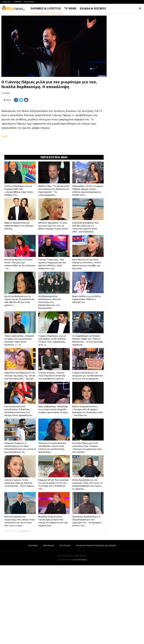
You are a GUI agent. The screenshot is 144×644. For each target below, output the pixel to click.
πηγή (4, 176)
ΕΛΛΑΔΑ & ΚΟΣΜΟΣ (93, 8)
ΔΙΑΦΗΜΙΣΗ (18, 2)
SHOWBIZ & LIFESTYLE (46, 8)
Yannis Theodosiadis (80, 638)
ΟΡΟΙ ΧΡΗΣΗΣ (65, 624)
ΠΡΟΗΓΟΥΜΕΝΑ (12, 610)
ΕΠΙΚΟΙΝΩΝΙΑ (29, 2)
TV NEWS (70, 8)
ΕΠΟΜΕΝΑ (25, 610)
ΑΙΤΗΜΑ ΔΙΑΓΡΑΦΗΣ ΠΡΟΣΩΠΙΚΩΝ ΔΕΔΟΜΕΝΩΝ (96, 624)
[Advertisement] (54, 124)
